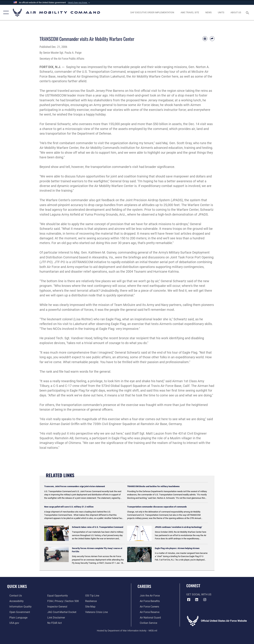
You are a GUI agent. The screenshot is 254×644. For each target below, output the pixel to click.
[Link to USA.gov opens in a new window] (12, 623)
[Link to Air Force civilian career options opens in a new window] (146, 623)
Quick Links (17, 586)
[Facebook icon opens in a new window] (189, 600)
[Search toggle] (248, 13)
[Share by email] (212, 39)
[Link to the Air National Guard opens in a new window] (148, 617)
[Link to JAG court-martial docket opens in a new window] (61, 612)
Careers (144, 586)
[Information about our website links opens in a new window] (55, 617)
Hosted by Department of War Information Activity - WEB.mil (127, 630)
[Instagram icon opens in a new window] (205, 600)
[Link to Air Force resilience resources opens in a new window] (92, 601)
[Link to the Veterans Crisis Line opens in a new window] (97, 612)
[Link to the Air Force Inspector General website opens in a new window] (57, 606)
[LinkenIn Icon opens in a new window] (197, 600)
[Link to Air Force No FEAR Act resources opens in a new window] (54, 623)
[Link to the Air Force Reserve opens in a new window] (147, 612)
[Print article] (205, 39)
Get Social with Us (199, 594)
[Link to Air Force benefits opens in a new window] (147, 601)
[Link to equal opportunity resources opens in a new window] (57, 596)
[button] (79, 3)
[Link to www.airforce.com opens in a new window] (147, 596)
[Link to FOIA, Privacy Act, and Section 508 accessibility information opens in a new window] (62, 601)
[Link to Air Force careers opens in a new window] (147, 606)
